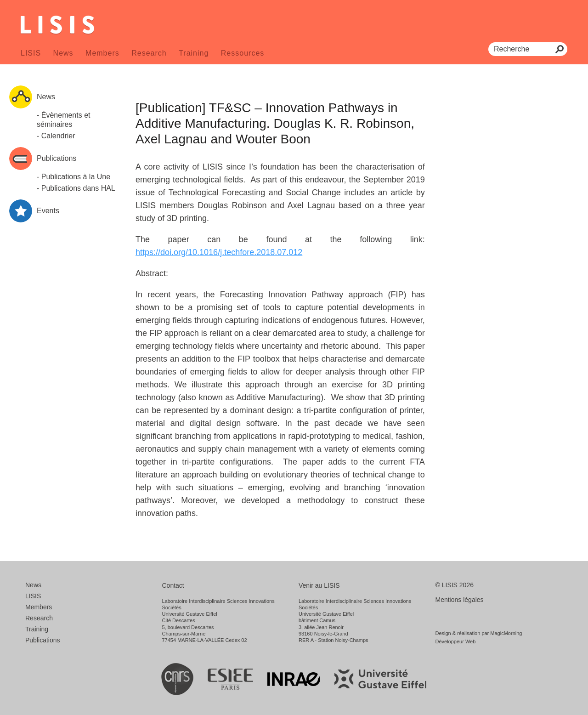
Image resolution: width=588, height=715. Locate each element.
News (63, 53)
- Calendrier (56, 136)
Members (102, 53)
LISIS (31, 53)
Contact (173, 585)
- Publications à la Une (73, 177)
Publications (43, 640)
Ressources (243, 53)
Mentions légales (460, 600)
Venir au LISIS (319, 585)
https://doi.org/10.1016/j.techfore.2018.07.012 (219, 252)
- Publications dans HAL (76, 188)
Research (149, 53)
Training (194, 53)
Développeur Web (456, 641)
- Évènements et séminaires (64, 120)
